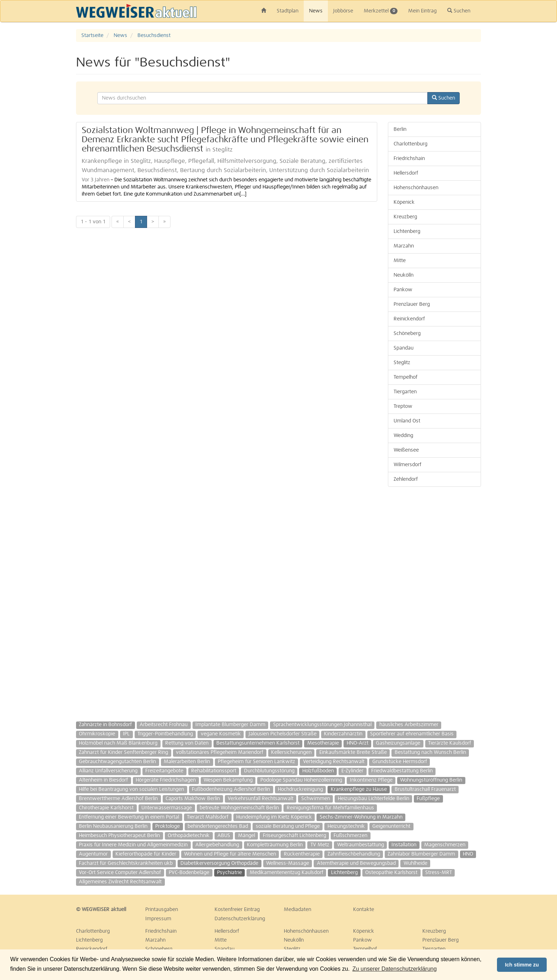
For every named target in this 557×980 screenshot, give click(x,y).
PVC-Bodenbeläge (189, 873)
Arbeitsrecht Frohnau (164, 725)
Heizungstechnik (346, 826)
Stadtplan (288, 11)
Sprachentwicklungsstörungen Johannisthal (322, 725)
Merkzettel (381, 11)
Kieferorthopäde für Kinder (146, 854)
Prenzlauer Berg (412, 304)
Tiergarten (405, 392)
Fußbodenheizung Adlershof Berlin (231, 789)
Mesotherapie (323, 743)
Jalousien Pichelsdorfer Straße (283, 734)
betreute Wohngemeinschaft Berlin (239, 808)
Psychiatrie (229, 873)
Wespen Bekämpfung (228, 780)
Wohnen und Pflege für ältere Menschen (230, 854)
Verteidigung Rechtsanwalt (334, 762)
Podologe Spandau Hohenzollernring (301, 780)
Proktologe (167, 826)
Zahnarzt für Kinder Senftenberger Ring (123, 752)
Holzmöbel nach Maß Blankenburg (118, 743)
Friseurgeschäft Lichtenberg (294, 836)
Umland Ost (407, 421)
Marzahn (404, 246)
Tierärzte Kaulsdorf (450, 743)
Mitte (400, 261)
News (316, 11)
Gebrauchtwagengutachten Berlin (117, 762)
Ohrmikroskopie (97, 734)
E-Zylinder (352, 771)
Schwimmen (316, 799)
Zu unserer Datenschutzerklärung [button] (394, 969)
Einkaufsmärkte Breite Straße (353, 752)
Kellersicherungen (291, 752)
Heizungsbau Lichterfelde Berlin (374, 799)
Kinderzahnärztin (343, 734)
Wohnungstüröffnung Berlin (431, 780)
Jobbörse (343, 11)
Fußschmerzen (350, 836)
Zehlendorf (406, 479)
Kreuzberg (405, 217)
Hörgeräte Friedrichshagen (166, 780)
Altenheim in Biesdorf (103, 780)
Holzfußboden (318, 771)
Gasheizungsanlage (398, 743)
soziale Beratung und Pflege (288, 826)
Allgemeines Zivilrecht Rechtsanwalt (120, 882)
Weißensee (406, 450)
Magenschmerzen (445, 845)
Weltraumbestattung (361, 845)
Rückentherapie (302, 854)
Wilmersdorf (407, 465)
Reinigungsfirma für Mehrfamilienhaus (330, 808)
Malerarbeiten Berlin (187, 762)
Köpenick (404, 202)
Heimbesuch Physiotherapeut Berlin (119, 836)
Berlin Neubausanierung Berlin (113, 826)
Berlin (400, 129)
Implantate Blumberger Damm (230, 725)
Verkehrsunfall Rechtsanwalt (261, 799)
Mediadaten (298, 910)
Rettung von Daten (187, 743)
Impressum (158, 919)
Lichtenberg (407, 231)
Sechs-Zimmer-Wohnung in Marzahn (361, 817)
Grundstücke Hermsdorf (400, 762)
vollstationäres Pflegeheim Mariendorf (220, 752)
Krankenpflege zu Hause (359, 789)
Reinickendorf (409, 319)
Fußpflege (428, 799)
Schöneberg (407, 334)
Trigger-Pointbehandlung (165, 734)
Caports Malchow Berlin (193, 799)
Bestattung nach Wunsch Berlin (430, 752)
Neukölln (404, 275)
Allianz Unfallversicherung (108, 771)
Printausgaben (162, 910)
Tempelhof (405, 377)
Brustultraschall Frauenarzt (425, 789)
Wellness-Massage (288, 863)
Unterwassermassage (167, 808)
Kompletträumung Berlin (275, 845)
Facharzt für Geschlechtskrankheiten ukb (126, 863)
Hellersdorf (406, 173)
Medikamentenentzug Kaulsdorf (286, 873)
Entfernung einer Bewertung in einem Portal (129, 817)
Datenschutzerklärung (240, 919)
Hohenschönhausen (416, 188)
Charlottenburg (410, 144)
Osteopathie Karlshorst (391, 873)
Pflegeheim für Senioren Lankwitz (256, 762)
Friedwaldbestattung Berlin (402, 771)
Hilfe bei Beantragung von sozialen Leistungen (131, 789)
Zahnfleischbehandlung (354, 854)
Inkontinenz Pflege (371, 780)
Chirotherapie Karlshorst (106, 808)
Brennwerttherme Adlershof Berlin (118, 799)
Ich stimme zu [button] (522, 965)
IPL (126, 734)
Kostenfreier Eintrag (237, 910)
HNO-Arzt (358, 743)
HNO (468, 854)
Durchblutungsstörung (269, 771)
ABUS (224, 836)
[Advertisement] (435, 601)
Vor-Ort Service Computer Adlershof (120, 873)
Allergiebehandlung (217, 845)
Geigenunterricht (391, 826)
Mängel (247, 836)
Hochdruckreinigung (300, 789)
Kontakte (364, 910)
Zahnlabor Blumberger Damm (421, 854)
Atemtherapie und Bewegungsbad (356, 863)
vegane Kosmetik (221, 734)
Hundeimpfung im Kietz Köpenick (274, 817)
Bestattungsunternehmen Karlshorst (258, 743)
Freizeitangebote (164, 771)
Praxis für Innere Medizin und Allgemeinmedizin (133, 845)
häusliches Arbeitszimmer (409, 725)
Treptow (403, 406)
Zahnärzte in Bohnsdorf (105, 725)
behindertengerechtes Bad (218, 826)
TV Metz (320, 845)
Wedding (403, 436)
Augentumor (93, 854)
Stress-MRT (439, 873)
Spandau (404, 348)
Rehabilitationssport (214, 771)
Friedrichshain (409, 159)
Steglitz (402, 363)
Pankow (403, 290)
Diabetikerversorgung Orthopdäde (219, 863)
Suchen (459, 11)
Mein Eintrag (422, 11)
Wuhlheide (415, 863)
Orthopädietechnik (189, 836)
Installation (404, 845)
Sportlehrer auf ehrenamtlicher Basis (412, 734)
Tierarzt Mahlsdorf (208, 817)
